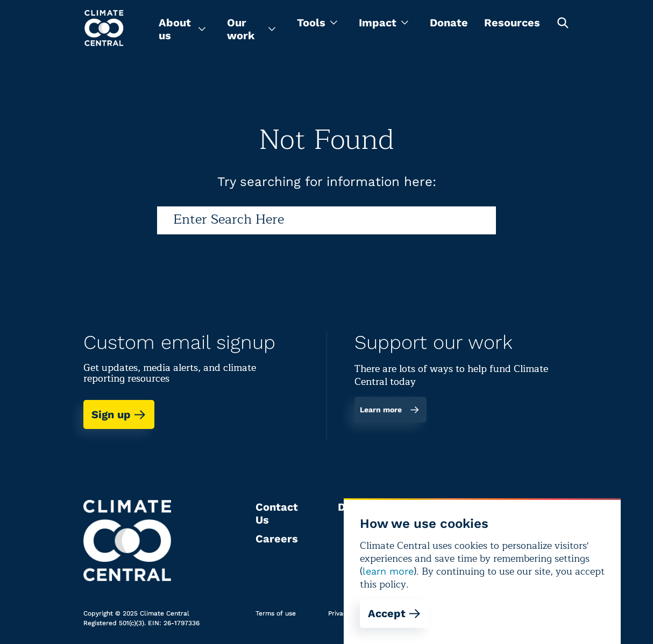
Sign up (119, 414)
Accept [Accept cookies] (395, 613)
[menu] (182, 29)
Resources (512, 23)
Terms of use (276, 613)
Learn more (390, 410)
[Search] (326, 220)
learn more (388, 571)
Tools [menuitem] (317, 23)
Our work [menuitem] (251, 29)
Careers (277, 539)
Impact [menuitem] (384, 23)
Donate (449, 23)
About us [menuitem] (182, 29)
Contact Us (277, 513)
